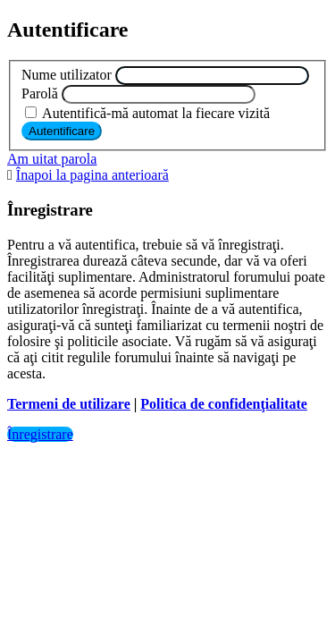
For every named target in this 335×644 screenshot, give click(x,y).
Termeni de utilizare (69, 404)
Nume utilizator (67, 75)
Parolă (40, 93)
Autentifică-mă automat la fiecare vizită (147, 113)
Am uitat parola (52, 159)
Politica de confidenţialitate (224, 404)
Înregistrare (40, 434)
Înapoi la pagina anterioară (92, 175)
